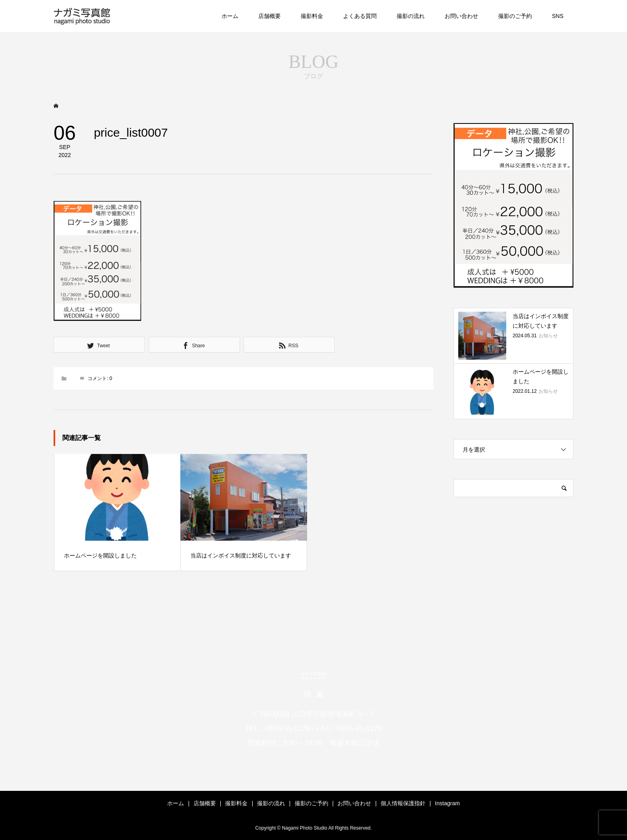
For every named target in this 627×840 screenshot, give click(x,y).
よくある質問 (360, 16)
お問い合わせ (461, 16)
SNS (558, 16)
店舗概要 (270, 16)
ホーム (230, 16)
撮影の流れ (411, 16)
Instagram (447, 803)
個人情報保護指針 (403, 803)
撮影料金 (312, 16)
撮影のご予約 (515, 16)
